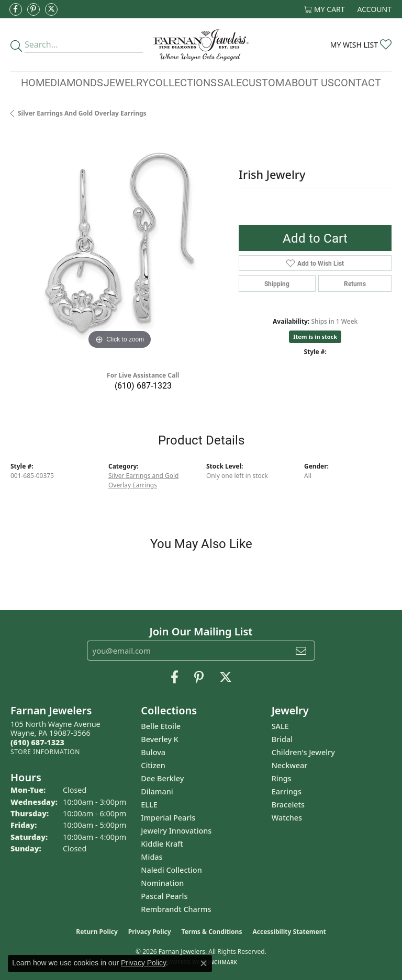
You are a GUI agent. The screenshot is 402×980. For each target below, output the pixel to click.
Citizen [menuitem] (153, 765)
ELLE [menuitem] (149, 805)
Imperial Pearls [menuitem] (168, 818)
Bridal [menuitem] (282, 739)
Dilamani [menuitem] (157, 791)
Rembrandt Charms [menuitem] (176, 909)
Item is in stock (315, 337)
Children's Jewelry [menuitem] (303, 752)
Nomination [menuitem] (162, 883)
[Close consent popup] (204, 963)
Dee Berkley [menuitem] (162, 778)
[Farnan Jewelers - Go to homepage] (201, 45)
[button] (324, 9)
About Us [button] (309, 82)
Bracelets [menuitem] (288, 805)
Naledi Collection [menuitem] (171, 870)
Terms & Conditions (212, 932)
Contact (358, 82)
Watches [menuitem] (287, 818)
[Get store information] (45, 752)
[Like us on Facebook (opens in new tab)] (16, 9)
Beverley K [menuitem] (160, 739)
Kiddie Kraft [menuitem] (162, 844)
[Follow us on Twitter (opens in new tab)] (51, 9)
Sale (230, 82)
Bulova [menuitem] (153, 752)
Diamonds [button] (77, 82)
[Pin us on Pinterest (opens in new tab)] (33, 9)
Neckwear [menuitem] (290, 765)
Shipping (277, 283)
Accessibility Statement (289, 932)
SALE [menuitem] (280, 726)
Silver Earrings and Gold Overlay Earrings (82, 113)
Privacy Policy (150, 932)
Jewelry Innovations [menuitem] (176, 831)
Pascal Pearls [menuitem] (164, 896)
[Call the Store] (37, 742)
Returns (355, 283)
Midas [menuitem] (152, 857)
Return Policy (97, 932)
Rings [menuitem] (282, 778)
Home (36, 82)
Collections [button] (183, 82)
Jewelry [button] (126, 82)
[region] (119, 243)
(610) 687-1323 (143, 385)
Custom (263, 82)
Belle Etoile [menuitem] (161, 726)
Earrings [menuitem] (287, 791)
